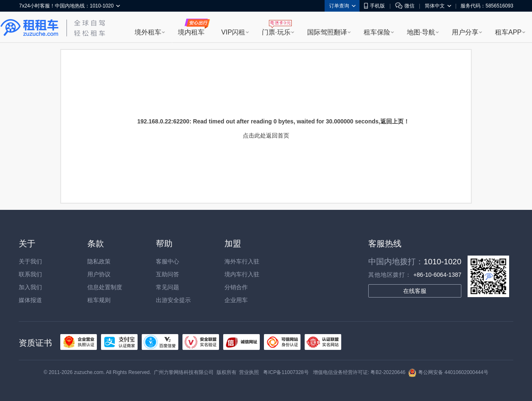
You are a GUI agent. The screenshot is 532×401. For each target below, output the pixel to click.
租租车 (30, 28)
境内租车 (191, 32)
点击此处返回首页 (266, 135)
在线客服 (415, 291)
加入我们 (30, 287)
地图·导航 (421, 32)
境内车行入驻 (242, 274)
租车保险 (377, 32)
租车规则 (99, 300)
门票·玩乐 (276, 32)
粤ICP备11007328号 (286, 372)
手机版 (374, 6)
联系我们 (30, 274)
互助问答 (167, 274)
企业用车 (236, 300)
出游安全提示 (173, 300)
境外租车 (148, 32)
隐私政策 (99, 261)
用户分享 (465, 32)
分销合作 (236, 287)
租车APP (508, 32)
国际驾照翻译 (327, 32)
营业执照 (249, 372)
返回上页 (392, 121)
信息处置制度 (105, 287)
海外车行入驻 (242, 261)
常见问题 (167, 287)
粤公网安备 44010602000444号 (448, 372)
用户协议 (99, 274)
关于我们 (30, 261)
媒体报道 (30, 300)
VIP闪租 (233, 32)
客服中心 (167, 261)
